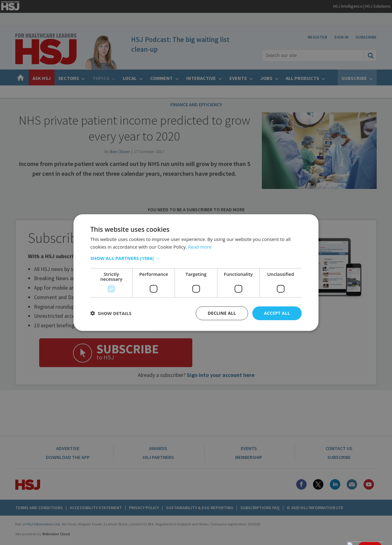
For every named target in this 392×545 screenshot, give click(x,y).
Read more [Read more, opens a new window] (200, 247)
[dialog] (196, 272)
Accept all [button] (277, 313)
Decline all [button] (222, 313)
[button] (196, 258)
